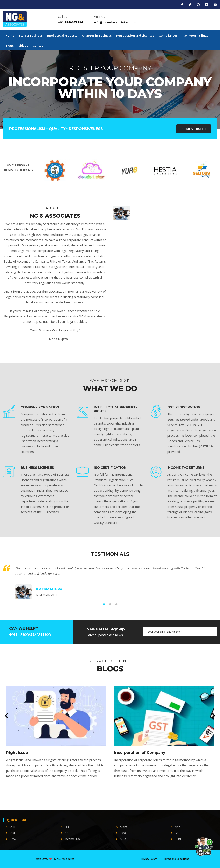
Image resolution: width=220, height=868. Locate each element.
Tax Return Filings (195, 35)
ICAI (12, 827)
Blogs (10, 45)
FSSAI (124, 833)
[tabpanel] (110, 89)
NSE (178, 827)
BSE (177, 833)
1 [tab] (104, 605)
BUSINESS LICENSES (37, 468)
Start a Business (31, 35)
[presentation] (6, 716)
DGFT (124, 827)
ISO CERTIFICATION (110, 468)
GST (67, 833)
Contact (39, 45)
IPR (67, 827)
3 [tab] (116, 605)
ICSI (12, 833)
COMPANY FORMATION (40, 407)
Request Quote (193, 129)
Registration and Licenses (135, 35)
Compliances (168, 35)
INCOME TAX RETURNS (186, 468)
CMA (13, 839)
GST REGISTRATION (184, 407)
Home (10, 35)
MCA (123, 839)
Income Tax (73, 839)
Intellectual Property (62, 35)
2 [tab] (110, 605)
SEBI (178, 839)
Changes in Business (97, 35)
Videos (23, 45)
